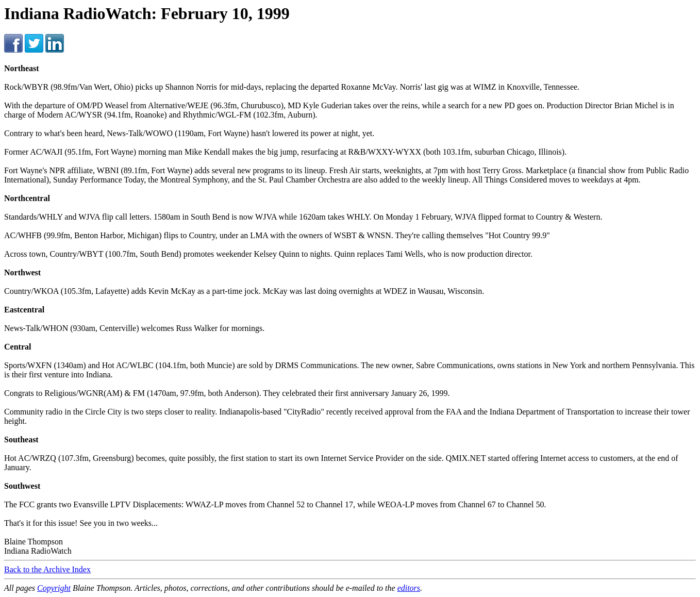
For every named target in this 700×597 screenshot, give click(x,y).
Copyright (54, 588)
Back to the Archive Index (47, 569)
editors (409, 588)
